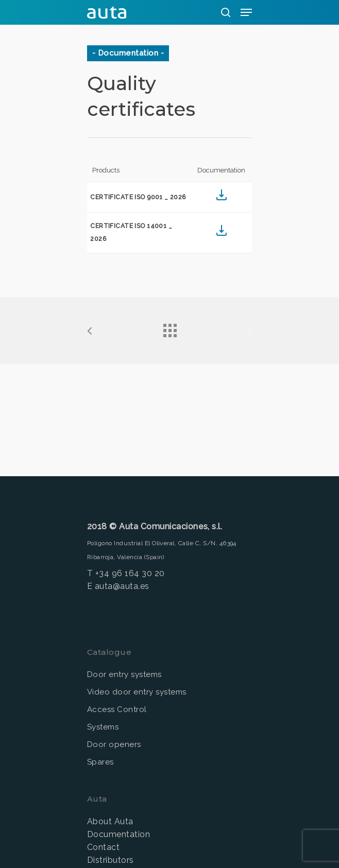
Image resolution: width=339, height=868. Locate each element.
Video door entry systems (137, 692)
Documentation (118, 834)
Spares (100, 762)
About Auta (110, 821)
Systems (103, 727)
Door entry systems (124, 674)
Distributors (111, 860)
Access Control (117, 709)
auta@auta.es (122, 586)
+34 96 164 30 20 (130, 573)
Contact (103, 847)
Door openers (114, 744)
